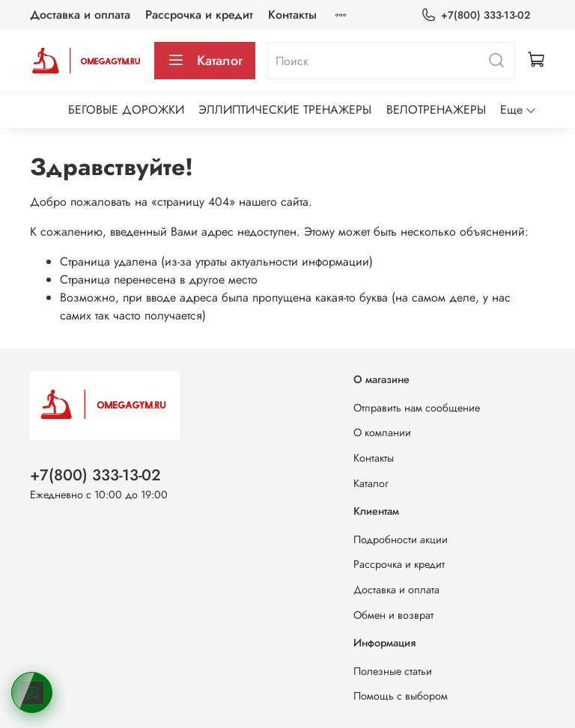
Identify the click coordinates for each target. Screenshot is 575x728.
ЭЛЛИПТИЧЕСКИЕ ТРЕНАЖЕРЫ (285, 110)
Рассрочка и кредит (199, 15)
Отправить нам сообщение (417, 408)
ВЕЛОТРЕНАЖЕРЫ (436, 110)
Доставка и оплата (80, 15)
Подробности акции (401, 539)
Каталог (205, 61)
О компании (382, 432)
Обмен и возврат (393, 615)
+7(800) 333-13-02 (475, 15)
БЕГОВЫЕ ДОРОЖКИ (126, 110)
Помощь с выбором (401, 696)
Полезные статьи (393, 671)
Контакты (292, 15)
